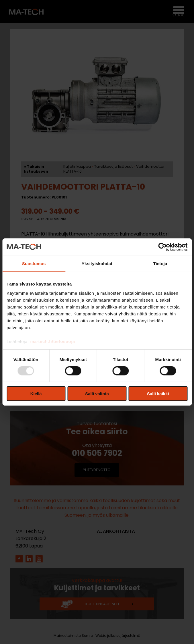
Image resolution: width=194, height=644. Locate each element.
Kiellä (36, 394)
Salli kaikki (158, 394)
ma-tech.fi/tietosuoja (52, 341)
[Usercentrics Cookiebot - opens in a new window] (162, 247)
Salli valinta (97, 394)
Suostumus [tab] (34, 264)
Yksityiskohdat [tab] (97, 264)
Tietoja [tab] (160, 264)
